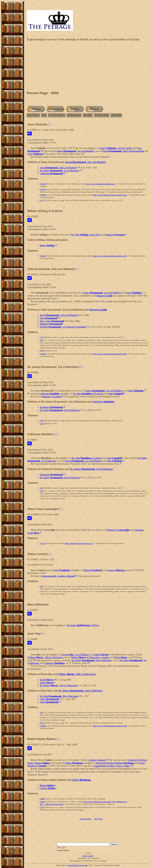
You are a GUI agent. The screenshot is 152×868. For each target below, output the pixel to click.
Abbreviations (74, 115)
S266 (43, 802)
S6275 (43, 189)
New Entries (33, 115)
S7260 (43, 184)
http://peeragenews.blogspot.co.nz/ (79, 543)
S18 (42, 807)
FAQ (44, 115)
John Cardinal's (73, 865)
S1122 (43, 543)
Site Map (88, 115)
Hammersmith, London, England (58, 576)
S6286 (43, 195)
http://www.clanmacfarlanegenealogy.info (110, 195)
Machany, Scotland (51, 396)
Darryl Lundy (88, 856)
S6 (42, 340)
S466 (43, 799)
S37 (42, 200)
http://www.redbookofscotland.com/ (101, 184)
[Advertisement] (88, 67)
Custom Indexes (57, 115)
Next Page (116, 115)
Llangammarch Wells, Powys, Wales (112, 766)
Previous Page (102, 115)
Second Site (83, 865)
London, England (97, 760)
